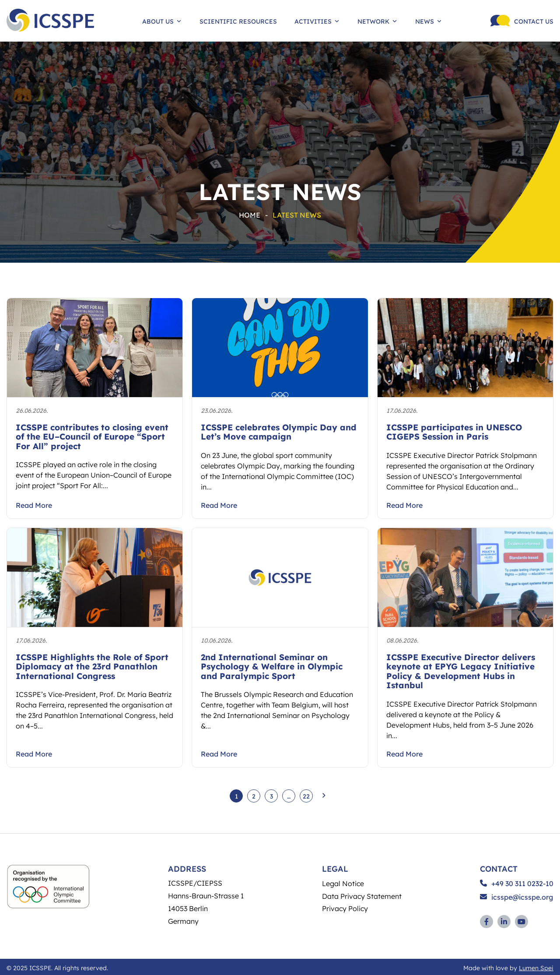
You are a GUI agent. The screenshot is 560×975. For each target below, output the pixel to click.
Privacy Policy (345, 908)
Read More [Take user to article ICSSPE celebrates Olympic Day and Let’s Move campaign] (219, 505)
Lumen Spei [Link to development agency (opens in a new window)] (536, 968)
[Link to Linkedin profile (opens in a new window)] (504, 922)
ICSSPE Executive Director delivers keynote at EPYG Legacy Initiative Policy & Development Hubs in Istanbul (461, 671)
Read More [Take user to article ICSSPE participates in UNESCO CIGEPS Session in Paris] (404, 505)
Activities (317, 21)
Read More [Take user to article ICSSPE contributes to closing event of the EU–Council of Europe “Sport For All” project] (34, 505)
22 (306, 796)
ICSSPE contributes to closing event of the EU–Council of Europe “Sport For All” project (92, 436)
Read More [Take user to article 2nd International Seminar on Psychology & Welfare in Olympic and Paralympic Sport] (219, 754)
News (429, 21)
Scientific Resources (238, 21)
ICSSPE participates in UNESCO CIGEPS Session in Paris (454, 432)
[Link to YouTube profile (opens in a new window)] (521, 922)
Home (250, 215)
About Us (162, 21)
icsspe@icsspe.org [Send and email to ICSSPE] (516, 897)
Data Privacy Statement (362, 896)
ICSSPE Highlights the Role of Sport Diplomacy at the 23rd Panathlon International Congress (92, 666)
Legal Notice (343, 883)
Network (378, 21)
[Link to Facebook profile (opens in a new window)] (486, 922)
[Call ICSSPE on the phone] (522, 21)
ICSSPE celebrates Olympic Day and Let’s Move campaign (278, 432)
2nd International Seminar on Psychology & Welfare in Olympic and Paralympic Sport (272, 666)
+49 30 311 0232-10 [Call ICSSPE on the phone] (517, 883)
